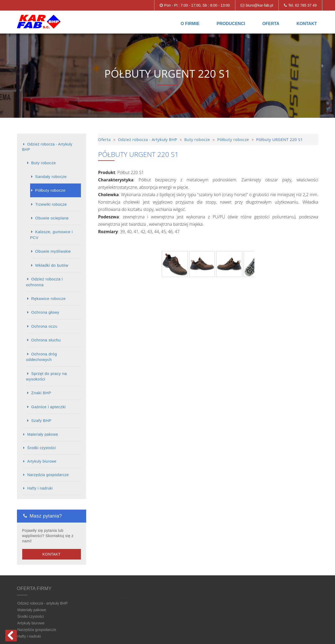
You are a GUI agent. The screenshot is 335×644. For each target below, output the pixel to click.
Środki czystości (42, 448)
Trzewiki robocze (51, 204)
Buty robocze (43, 163)
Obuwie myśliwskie (53, 251)
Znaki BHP (41, 393)
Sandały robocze (51, 177)
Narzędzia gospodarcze (48, 475)
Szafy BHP (41, 420)
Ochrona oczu (44, 326)
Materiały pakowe (43, 434)
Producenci (231, 24)
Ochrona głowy (45, 312)
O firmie (190, 24)
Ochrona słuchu (46, 340)
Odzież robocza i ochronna (45, 282)
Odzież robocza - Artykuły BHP (47, 147)
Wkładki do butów (52, 265)
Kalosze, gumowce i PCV (52, 234)
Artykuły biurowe (42, 461)
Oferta (271, 24)
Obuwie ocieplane (52, 218)
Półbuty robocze (50, 190)
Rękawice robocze (48, 299)
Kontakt (307, 24)
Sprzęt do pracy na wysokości (47, 376)
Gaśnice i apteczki (48, 407)
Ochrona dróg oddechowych (42, 357)
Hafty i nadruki (40, 488)
